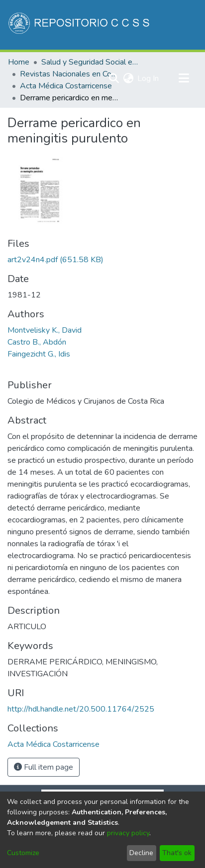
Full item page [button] (44, 767)
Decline (141, 853)
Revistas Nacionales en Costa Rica (70, 74)
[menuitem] (128, 78)
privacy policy (128, 833)
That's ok (177, 853)
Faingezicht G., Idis (39, 354)
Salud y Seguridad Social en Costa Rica (91, 62)
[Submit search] (114, 78)
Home (19, 62)
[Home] (80, 25)
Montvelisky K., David (45, 330)
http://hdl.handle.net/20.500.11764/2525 (81, 709)
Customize (23, 853)
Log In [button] (149, 78)
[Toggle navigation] (184, 78)
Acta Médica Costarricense (66, 86)
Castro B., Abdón (37, 342)
